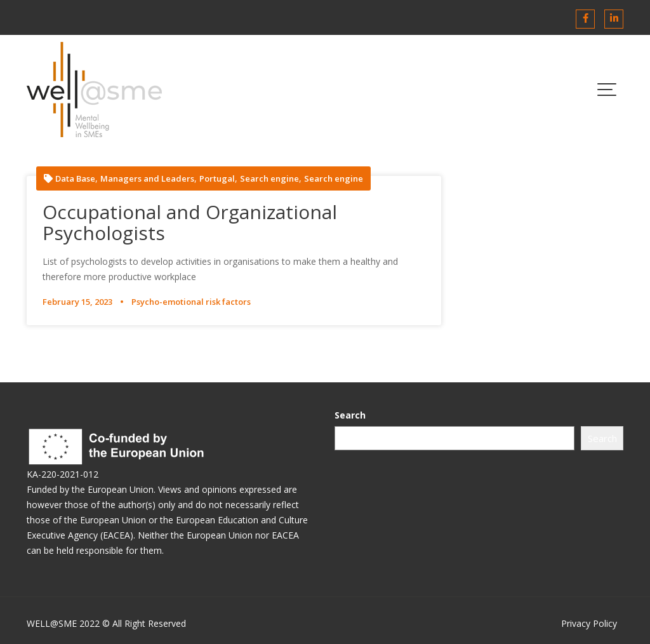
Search (350, 415)
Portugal (217, 179)
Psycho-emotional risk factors (191, 302)
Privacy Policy (589, 623)
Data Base (75, 179)
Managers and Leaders (147, 179)
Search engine (269, 179)
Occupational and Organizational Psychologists (190, 222)
